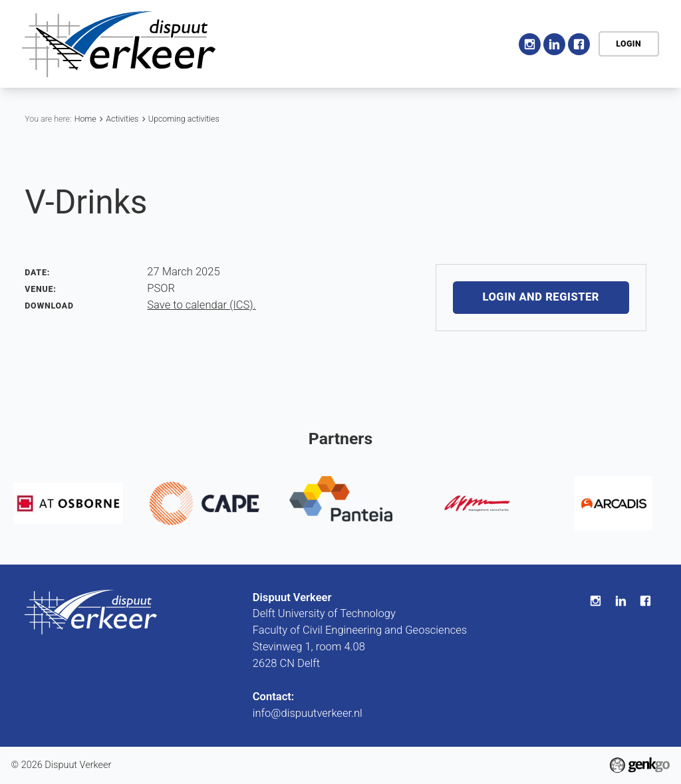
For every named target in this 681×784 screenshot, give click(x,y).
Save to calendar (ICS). (201, 305)
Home (282, 44)
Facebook (579, 44)
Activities (412, 43)
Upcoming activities (184, 119)
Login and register (541, 298)
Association (339, 43)
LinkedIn (554, 44)
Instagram (530, 44)
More (477, 44)
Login (628, 44)
